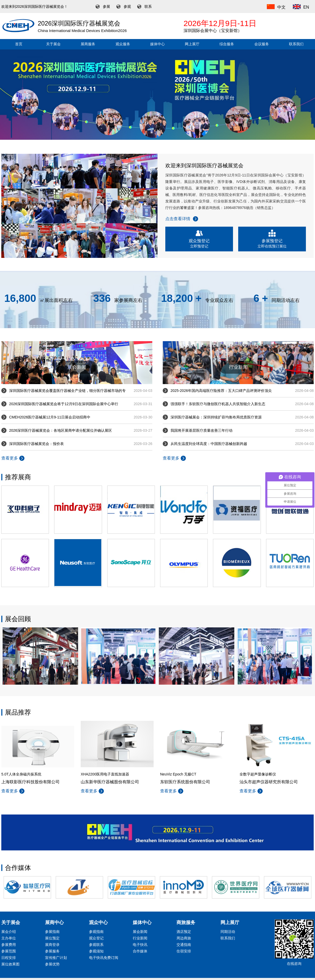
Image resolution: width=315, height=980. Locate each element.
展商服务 (88, 44)
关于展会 (53, 44)
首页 (19, 44)
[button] (157, 136)
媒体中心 (157, 44)
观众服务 (123, 44)
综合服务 (227, 44)
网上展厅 (192, 44)
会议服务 (262, 44)
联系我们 (296, 44)
